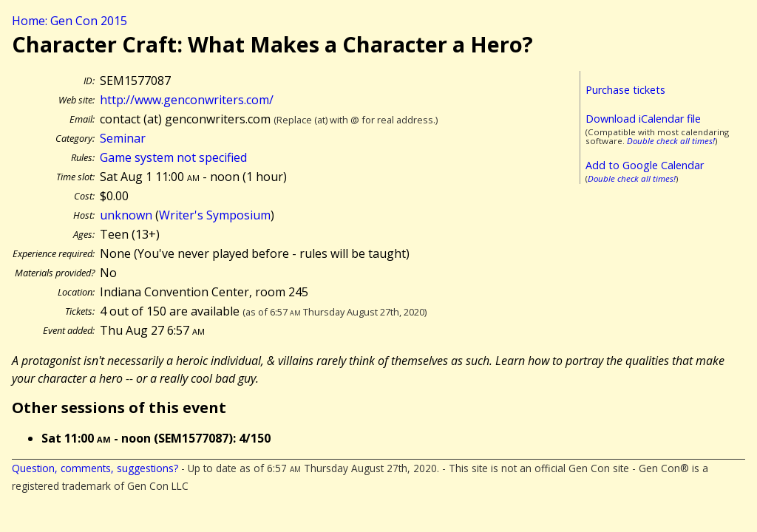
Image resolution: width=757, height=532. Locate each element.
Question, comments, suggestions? (95, 468)
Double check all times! (671, 141)
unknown (126, 215)
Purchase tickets (625, 90)
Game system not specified (173, 157)
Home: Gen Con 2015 (69, 21)
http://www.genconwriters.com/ (187, 100)
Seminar (123, 138)
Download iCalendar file (643, 119)
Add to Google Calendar (645, 165)
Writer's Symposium (215, 215)
